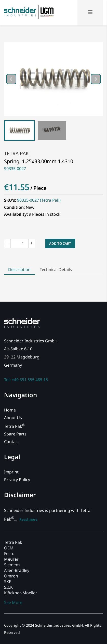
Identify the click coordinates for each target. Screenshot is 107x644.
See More (13, 602)
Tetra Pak (16, 153)
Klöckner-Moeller (21, 593)
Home (10, 410)
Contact (12, 442)
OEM (9, 548)
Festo (9, 553)
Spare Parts (15, 434)
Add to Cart (60, 243)
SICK (8, 587)
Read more (28, 519)
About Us (13, 418)
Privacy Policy (17, 480)
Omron (11, 576)
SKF (8, 582)
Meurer (11, 559)
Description (19, 269)
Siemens (12, 565)
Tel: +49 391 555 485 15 (26, 380)
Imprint (11, 472)
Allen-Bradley (17, 570)
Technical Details (56, 269)
